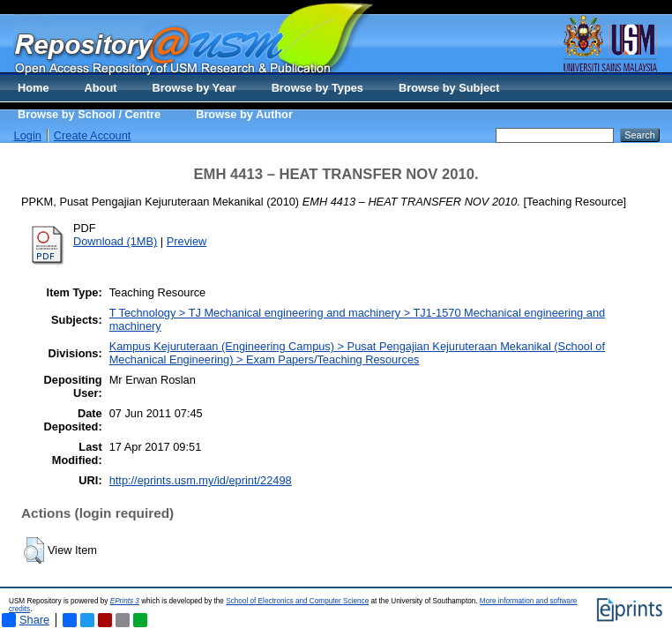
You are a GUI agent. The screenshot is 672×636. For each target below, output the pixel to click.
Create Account (93, 135)
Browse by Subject (449, 88)
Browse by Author (244, 114)
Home (34, 88)
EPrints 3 (125, 601)
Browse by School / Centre (89, 114)
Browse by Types (317, 88)
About (101, 88)
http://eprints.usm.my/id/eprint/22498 (201, 480)
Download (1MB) (115, 241)
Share (26, 620)
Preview (187, 241)
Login (28, 135)
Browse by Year (194, 88)
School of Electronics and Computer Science (297, 601)
